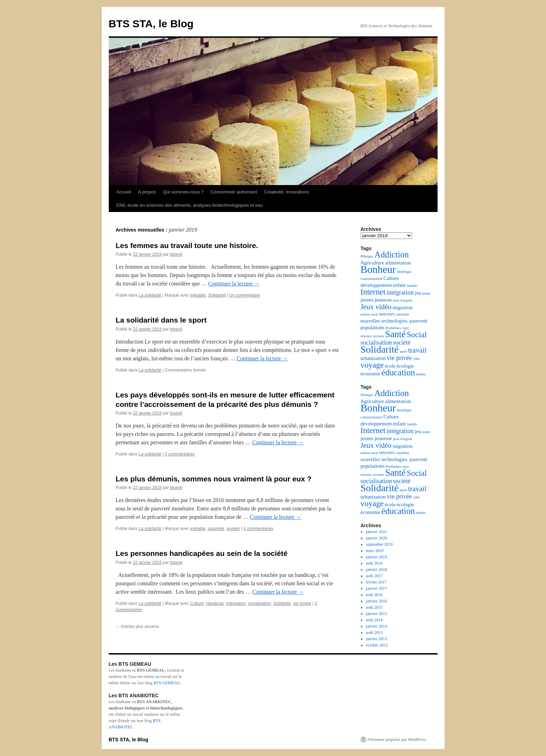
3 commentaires (180, 454)
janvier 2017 (376, 588)
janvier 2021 (376, 532)
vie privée (302, 603)
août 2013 (374, 633)
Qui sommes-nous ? (183, 192)
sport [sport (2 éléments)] (403, 351)
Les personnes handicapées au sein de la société (202, 553)
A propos (147, 192)
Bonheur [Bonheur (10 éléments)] (378, 269)
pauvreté (216, 529)
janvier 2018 (376, 570)
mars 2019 (375, 551)
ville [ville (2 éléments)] (416, 359)
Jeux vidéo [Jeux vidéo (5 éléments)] (376, 307)
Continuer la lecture (234, 284)
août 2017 (374, 576)
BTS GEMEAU (167, 683)
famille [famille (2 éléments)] (412, 286)
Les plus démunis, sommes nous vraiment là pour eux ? (214, 479)
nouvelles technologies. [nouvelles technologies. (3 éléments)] (385, 321)
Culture (197, 603)
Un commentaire (244, 295)
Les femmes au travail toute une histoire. (187, 245)
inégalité (198, 295)
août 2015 (374, 607)
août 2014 (374, 620)
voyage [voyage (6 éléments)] (372, 365)
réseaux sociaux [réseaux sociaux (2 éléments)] (373, 336)
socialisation (259, 603)
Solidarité (217, 295)
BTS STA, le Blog (151, 24)
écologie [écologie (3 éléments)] (405, 366)
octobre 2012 (377, 645)
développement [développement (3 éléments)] (376, 285)
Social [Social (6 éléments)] (417, 335)
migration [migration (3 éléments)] (402, 308)
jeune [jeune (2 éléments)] (426, 293)
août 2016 (374, 595)
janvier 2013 (376, 639)
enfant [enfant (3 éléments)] (399, 285)
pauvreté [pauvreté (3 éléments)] (418, 321)
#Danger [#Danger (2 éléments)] (367, 256)
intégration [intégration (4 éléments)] (400, 292)
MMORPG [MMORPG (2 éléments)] (387, 314)
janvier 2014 (376, 626)
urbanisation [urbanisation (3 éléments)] (373, 358)
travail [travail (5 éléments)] (417, 350)
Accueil (124, 192)
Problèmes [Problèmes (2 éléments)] (393, 328)
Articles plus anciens (137, 627)
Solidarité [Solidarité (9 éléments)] (380, 349)
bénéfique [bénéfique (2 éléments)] (404, 272)
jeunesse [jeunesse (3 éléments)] (383, 300)
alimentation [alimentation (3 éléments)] (398, 263)
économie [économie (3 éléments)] (371, 374)
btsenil (176, 254)
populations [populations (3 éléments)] (373, 327)
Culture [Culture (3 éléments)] (391, 278)
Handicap (215, 603)
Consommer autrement (234, 192)
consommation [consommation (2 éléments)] (372, 279)
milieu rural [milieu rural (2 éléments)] (369, 314)
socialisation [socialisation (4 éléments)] (376, 342)
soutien (233, 529)
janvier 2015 (376, 614)
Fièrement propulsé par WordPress (397, 740)
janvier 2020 (376, 538)
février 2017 (376, 582)
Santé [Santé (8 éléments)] (395, 334)
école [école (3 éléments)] (390, 366)
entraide (198, 529)
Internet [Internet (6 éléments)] (373, 292)
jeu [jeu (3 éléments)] (418, 293)
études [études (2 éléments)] (421, 374)
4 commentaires (258, 529)
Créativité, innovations (286, 192)
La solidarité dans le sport (161, 320)
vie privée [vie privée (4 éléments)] (399, 358)
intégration (236, 603)
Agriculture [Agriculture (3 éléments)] (373, 263)
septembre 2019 (379, 544)
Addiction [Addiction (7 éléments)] (392, 255)
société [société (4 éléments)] (402, 342)
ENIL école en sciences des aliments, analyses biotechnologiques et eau (190, 205)
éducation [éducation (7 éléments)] (398, 372)
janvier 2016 (376, 601)
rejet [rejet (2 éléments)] (406, 328)
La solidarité (150, 295)
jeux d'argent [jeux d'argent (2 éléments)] (403, 300)
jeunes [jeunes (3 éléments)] (367, 300)
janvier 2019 (376, 557)
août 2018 (374, 563)
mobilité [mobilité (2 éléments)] (403, 314)
